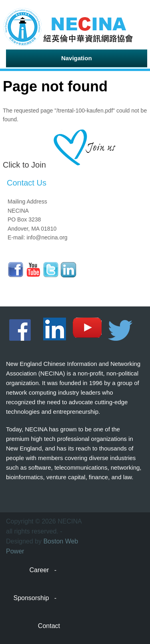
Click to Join (24, 165)
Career (39, 570)
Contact (49, 626)
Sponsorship (31, 598)
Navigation (77, 58)
